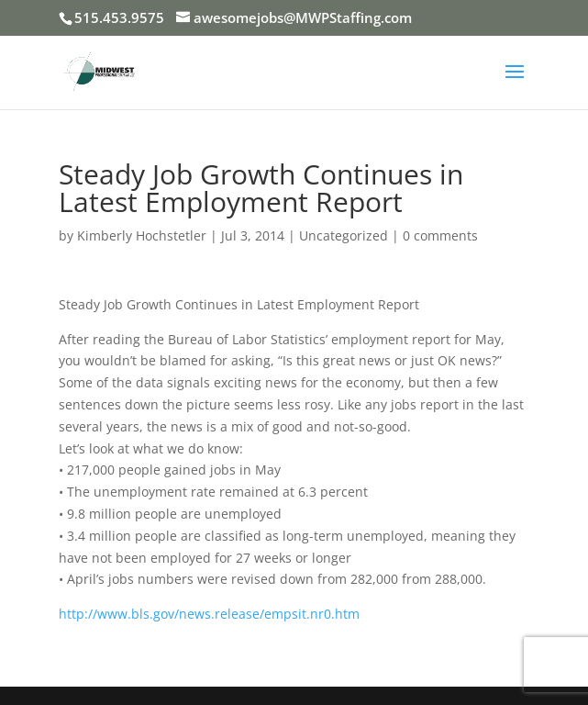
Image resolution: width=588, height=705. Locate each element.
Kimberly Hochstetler (142, 235)
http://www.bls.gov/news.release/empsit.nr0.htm (209, 614)
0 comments (440, 235)
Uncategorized (344, 235)
